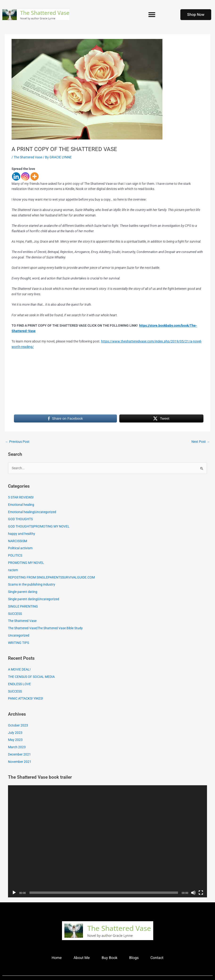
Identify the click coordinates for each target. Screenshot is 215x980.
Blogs (134, 958)
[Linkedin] (16, 176)
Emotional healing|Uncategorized (32, 512)
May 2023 (15, 740)
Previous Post (17, 442)
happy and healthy (22, 534)
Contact (157, 958)
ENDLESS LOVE (19, 684)
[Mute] (193, 893)
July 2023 (15, 733)
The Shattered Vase (28, 157)
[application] (108, 841)
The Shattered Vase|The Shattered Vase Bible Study (45, 628)
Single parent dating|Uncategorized (34, 599)
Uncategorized (19, 635)
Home (57, 958)
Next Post (201, 442)
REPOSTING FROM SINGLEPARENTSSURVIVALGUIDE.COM (51, 577)
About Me (82, 958)
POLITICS (15, 555)
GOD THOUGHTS (20, 519)
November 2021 (20, 762)
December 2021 (19, 754)
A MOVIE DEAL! (19, 669)
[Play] (14, 893)
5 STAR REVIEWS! (21, 497)
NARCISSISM (18, 541)
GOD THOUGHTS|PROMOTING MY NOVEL (39, 526)
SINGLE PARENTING (23, 606)
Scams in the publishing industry (32, 584)
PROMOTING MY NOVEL (26, 563)
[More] (35, 176)
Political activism (20, 548)
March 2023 (17, 747)
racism (13, 570)
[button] (152, 15)
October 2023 (18, 725)
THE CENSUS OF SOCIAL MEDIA (31, 677)
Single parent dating (23, 592)
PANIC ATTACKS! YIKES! (26, 698)
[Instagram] (25, 176)
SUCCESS (15, 614)
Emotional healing (21, 505)
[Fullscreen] (201, 893)
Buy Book (110, 958)
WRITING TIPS (19, 643)
